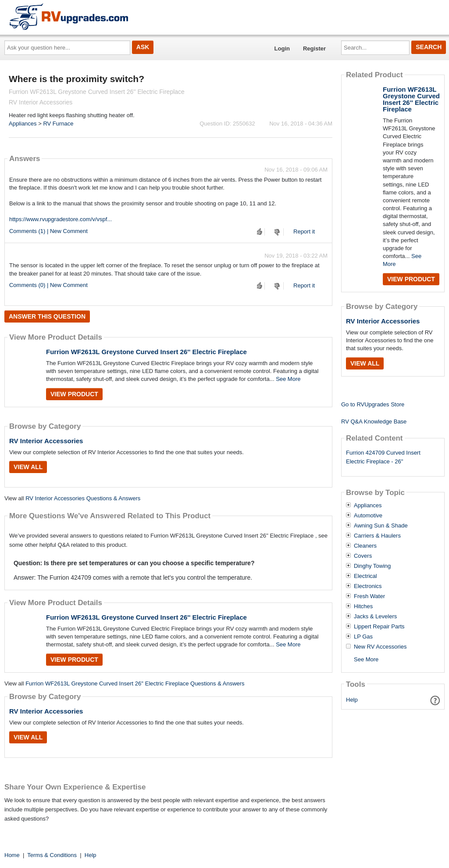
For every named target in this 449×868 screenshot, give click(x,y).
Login (282, 48)
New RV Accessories (380, 647)
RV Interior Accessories (46, 441)
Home (12, 855)
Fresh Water (369, 596)
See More (288, 379)
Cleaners (365, 546)
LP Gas (363, 637)
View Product (74, 394)
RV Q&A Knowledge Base (374, 421)
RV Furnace (58, 124)
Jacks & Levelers (375, 617)
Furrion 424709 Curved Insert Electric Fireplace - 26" (383, 457)
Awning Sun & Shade (381, 526)
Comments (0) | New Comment (48, 285)
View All (28, 467)
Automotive (368, 516)
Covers (363, 556)
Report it (304, 231)
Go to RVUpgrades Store (373, 404)
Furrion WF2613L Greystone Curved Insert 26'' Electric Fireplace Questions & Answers (135, 683)
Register (314, 48)
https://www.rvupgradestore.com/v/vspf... (61, 219)
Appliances (23, 124)
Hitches (363, 606)
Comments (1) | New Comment (48, 231)
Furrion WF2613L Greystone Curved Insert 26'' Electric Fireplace (146, 352)
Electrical (365, 576)
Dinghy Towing (372, 566)
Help (352, 700)
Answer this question (47, 316)
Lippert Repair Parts (379, 627)
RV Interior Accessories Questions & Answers (83, 498)
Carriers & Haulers (377, 536)
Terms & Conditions (52, 855)
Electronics (368, 586)
